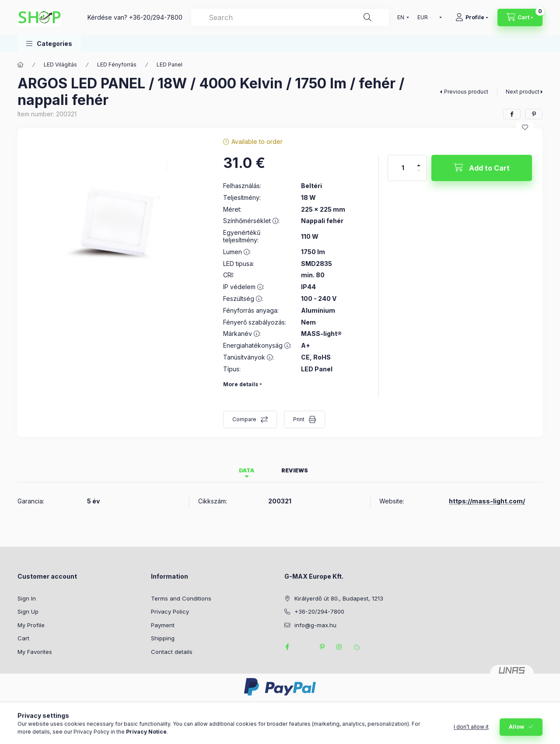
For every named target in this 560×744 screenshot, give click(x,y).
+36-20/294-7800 (156, 17)
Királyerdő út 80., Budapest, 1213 (339, 598)
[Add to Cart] (482, 168)
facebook (287, 647)
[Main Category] (21, 65)
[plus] (419, 162)
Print (299, 419)
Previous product (466, 92)
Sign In (27, 598)
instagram (339, 647)
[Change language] (401, 17)
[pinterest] (534, 114)
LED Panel (170, 65)
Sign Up (28, 611)
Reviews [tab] (295, 470)
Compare (244, 419)
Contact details (172, 652)
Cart (23, 638)
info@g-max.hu (315, 625)
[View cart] (520, 17)
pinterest (322, 647)
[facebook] (512, 114)
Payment (163, 625)
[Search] (367, 17)
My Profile (31, 625)
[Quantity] (403, 168)
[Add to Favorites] (525, 127)
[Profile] (472, 17)
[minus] (419, 174)
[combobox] (290, 17)
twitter (304, 647)
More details (241, 384)
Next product (523, 92)
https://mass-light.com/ (487, 501)
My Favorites (35, 652)
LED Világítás (60, 65)
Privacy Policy (170, 611)
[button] (49, 44)
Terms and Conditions (181, 598)
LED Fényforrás (117, 65)
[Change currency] (428, 17)
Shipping (163, 638)
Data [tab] (247, 470)
